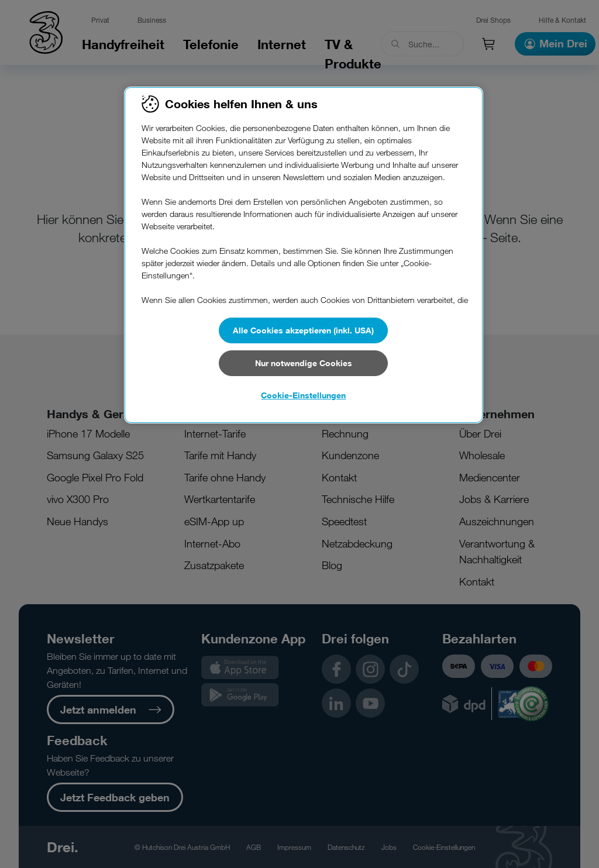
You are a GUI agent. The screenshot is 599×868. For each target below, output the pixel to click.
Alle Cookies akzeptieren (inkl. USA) (303, 330)
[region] (304, 255)
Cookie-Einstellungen (303, 395)
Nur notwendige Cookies (304, 363)
